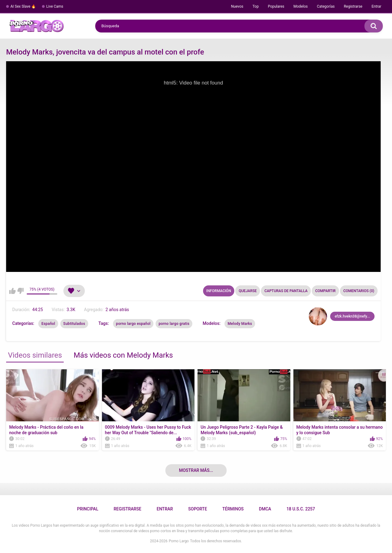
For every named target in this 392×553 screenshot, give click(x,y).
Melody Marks (240, 324)
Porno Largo (179, 541)
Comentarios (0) (359, 291)
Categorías (326, 6)
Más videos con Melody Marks (123, 355)
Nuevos (237, 6)
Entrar (376, 6)
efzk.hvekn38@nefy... (352, 316)
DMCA (265, 509)
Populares (276, 6)
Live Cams (55, 6)
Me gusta (12, 291)
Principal (87, 509)
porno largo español (133, 324)
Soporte (198, 509)
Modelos (300, 6)
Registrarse (353, 6)
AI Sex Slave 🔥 (23, 6)
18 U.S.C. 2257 (301, 509)
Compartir (325, 291)
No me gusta (20, 291)
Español (48, 324)
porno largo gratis (174, 324)
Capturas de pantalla (286, 291)
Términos (233, 509)
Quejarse (248, 291)
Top (255, 6)
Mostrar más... (196, 470)
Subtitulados (74, 324)
